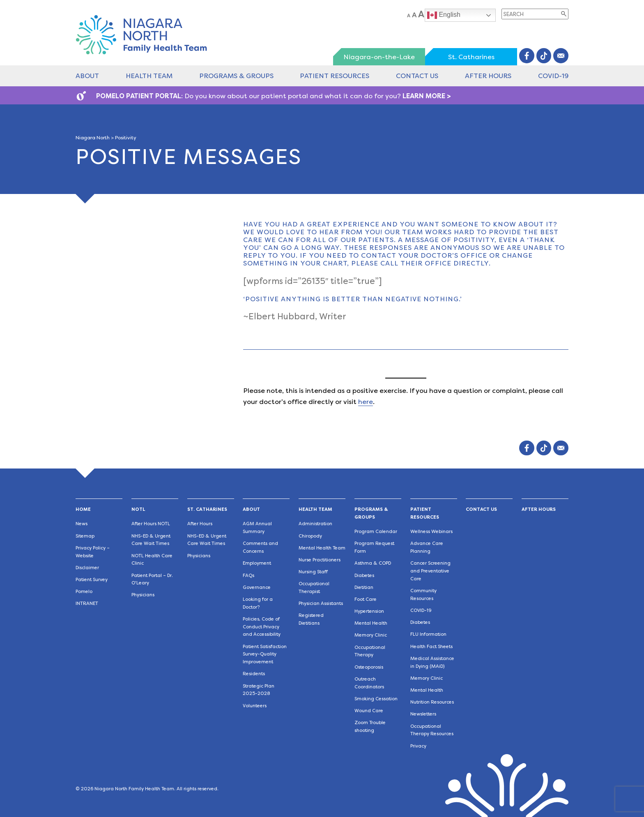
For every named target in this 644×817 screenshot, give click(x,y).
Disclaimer (87, 568)
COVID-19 (553, 76)
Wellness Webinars (431, 532)
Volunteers (255, 706)
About (87, 76)
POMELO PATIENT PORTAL (139, 96)
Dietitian (364, 587)
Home (83, 509)
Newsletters (423, 714)
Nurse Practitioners (320, 560)
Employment (257, 563)
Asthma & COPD (373, 563)
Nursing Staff (313, 572)
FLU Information (428, 634)
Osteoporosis (369, 667)
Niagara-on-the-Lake (379, 57)
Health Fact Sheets (431, 647)
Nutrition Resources (432, 702)
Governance (257, 587)
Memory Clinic (371, 635)
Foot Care (366, 599)
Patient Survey (92, 580)
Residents (254, 674)
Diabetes (364, 576)
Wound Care (369, 711)
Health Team (149, 76)
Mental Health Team (322, 548)
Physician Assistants (321, 604)
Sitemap (85, 536)
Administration (315, 524)
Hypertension (369, 611)
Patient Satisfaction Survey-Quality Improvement (265, 654)
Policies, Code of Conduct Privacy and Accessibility (262, 627)
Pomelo (84, 592)
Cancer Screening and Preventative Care (430, 571)
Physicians (143, 595)
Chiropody (310, 536)
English (444, 15)
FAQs (248, 576)
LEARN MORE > (427, 96)
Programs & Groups (236, 76)
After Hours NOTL (151, 524)
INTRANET (87, 604)
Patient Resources (335, 76)
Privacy (418, 746)
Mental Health (371, 623)
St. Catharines (471, 57)
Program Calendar (376, 532)
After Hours (488, 76)
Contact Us (417, 76)
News (82, 524)
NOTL (138, 509)
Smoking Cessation (376, 699)
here (366, 402)
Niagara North (93, 138)
